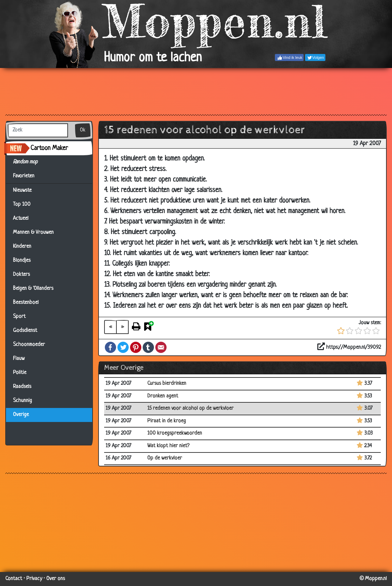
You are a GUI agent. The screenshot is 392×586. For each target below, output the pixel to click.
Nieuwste (22, 190)
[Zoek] (38, 130)
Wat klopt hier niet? (168, 446)
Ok (83, 130)
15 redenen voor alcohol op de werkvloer (190, 408)
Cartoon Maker (49, 148)
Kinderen (22, 247)
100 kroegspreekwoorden (175, 433)
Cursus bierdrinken (167, 384)
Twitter (123, 347)
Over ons (56, 579)
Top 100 (22, 205)
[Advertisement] (196, 91)
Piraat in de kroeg (167, 421)
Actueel (21, 219)
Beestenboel (26, 303)
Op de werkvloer (165, 458)
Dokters (21, 275)
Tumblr (148, 347)
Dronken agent (163, 396)
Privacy (34, 579)
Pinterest (136, 347)
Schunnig (22, 401)
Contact (14, 579)
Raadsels (22, 387)
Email (161, 347)
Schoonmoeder (29, 345)
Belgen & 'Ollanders (33, 289)
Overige (21, 415)
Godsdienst (25, 331)
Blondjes (22, 261)
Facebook (110, 347)
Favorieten (28, 176)
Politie (20, 373)
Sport (19, 317)
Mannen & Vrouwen (33, 233)
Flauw (19, 359)
